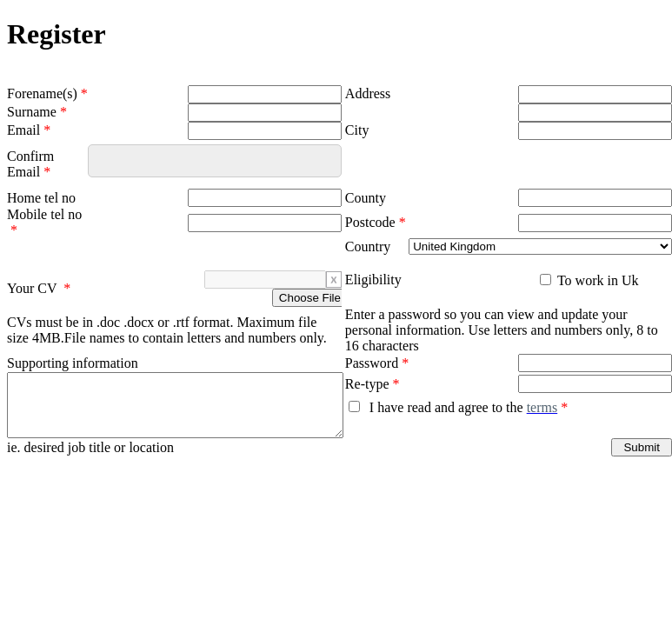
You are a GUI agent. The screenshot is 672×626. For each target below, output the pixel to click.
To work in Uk (596, 280)
